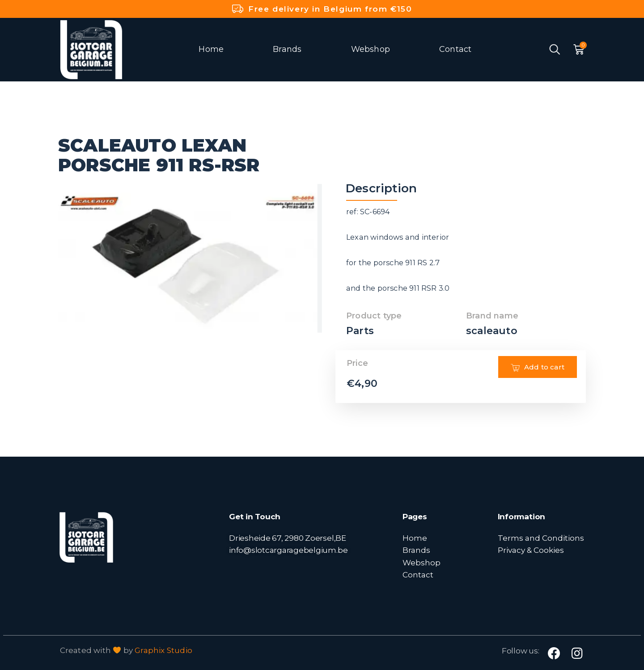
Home (211, 49)
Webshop (371, 49)
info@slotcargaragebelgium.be (288, 550)
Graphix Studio (163, 650)
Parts (360, 331)
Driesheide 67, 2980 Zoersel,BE (288, 538)
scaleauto (492, 331)
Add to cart (538, 380)
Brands (287, 49)
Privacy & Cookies (531, 550)
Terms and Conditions (541, 538)
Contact (455, 49)
